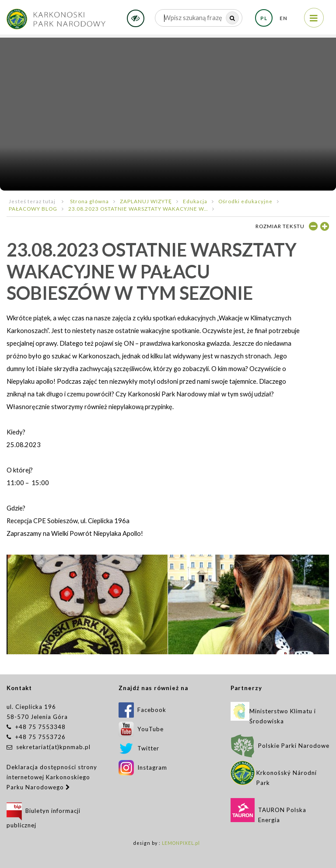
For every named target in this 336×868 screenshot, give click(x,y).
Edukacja (195, 201)
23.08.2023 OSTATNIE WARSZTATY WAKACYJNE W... (138, 208)
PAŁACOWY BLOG (33, 208)
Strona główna (89, 201)
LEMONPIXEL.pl (181, 843)
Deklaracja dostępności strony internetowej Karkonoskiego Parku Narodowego (52, 777)
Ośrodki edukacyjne (245, 201)
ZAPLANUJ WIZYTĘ (146, 201)
